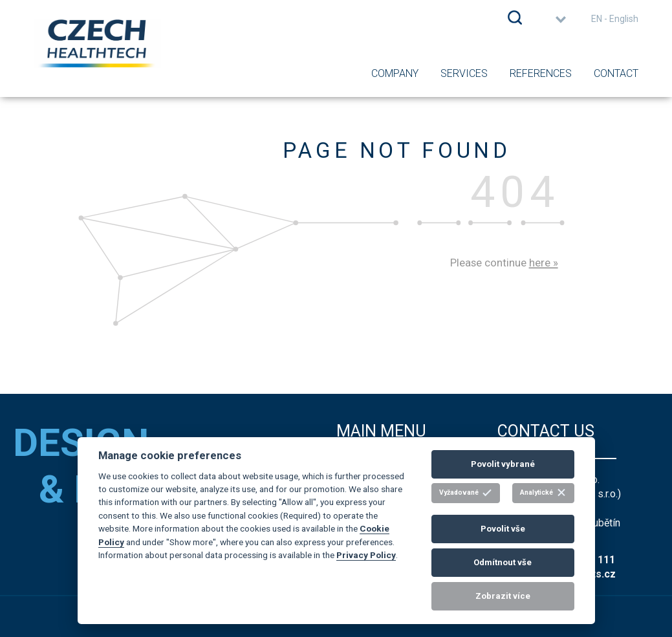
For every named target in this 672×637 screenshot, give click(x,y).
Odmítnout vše (503, 562)
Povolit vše (503, 529)
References (541, 73)
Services (464, 73)
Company (395, 73)
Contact (616, 73)
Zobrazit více (503, 596)
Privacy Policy (366, 555)
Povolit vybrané (503, 464)
